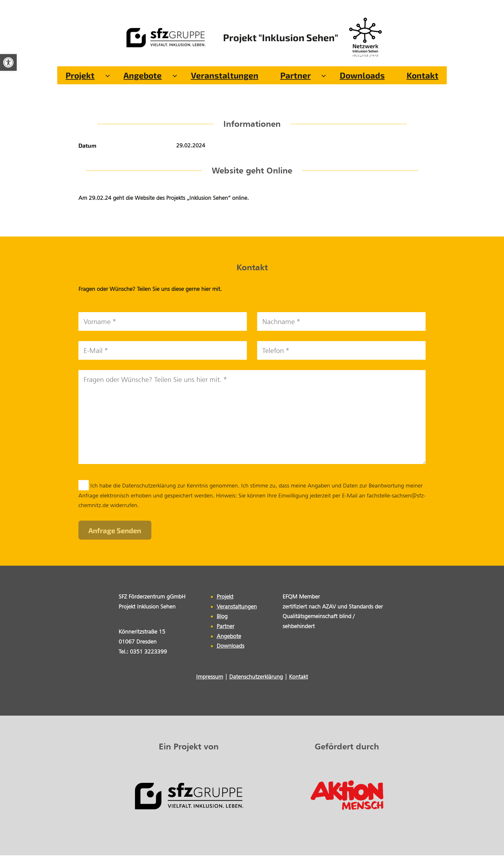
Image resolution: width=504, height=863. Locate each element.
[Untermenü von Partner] (324, 75)
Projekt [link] (225, 596)
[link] (8, 62)
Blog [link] (222, 616)
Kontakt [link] (298, 677)
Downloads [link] (230, 646)
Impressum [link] (210, 677)
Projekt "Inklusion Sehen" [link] (281, 37)
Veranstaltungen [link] (237, 606)
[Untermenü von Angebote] (175, 75)
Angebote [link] (229, 636)
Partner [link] (225, 626)
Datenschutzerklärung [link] (256, 677)
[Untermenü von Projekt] (108, 75)
